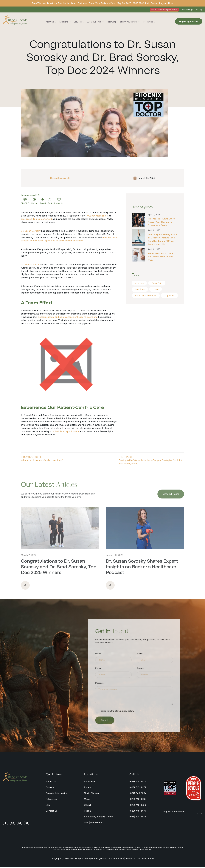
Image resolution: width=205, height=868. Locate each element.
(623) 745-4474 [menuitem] (138, 782)
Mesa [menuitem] (87, 800)
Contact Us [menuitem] (52, 812)
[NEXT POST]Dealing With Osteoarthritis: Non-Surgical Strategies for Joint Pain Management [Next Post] (150, 460)
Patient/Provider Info (128, 22)
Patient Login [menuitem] (187, 10)
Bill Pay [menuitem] (199, 10)
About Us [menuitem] (51, 782)
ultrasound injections (146, 296)
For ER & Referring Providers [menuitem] (164, 10)
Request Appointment (189, 21)
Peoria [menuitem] (87, 812)
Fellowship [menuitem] (51, 800)
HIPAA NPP (148, 860)
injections (140, 289)
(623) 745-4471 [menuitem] (138, 812)
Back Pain (157, 283)
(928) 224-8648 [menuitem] (138, 818)
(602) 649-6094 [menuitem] (138, 794)
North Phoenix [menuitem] (92, 794)
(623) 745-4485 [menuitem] (138, 800)
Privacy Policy (116, 860)
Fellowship (112, 22)
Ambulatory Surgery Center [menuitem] (98, 818)
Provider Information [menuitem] (57, 794)
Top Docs (140, 302)
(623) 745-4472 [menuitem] (138, 788)
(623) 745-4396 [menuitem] (138, 806)
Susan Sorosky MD (60, 178)
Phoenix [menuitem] (88, 788)
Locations (64, 22)
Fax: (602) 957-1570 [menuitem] (95, 824)
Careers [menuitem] (50, 788)
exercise (139, 283)
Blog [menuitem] (48, 806)
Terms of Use (133, 860)
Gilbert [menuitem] (87, 806)
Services (78, 22)
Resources (148, 22)
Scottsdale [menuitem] (89, 782)
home (156, 289)
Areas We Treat (94, 22)
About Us (50, 22)
